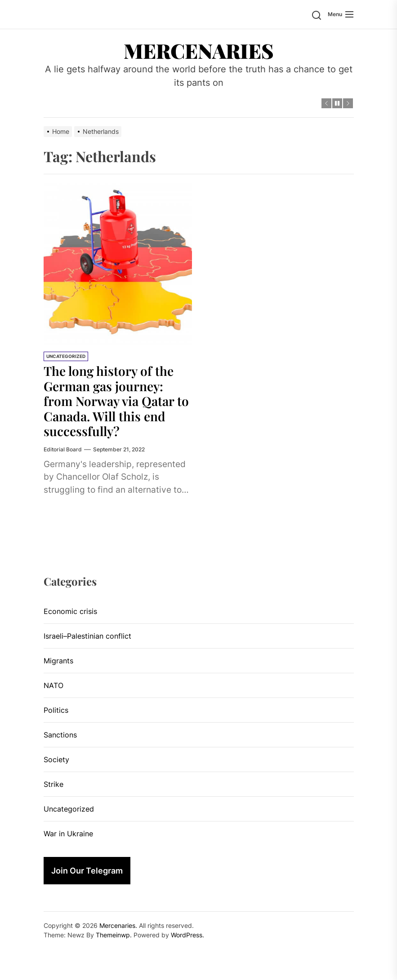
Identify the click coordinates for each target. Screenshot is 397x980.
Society (56, 759)
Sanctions (60, 735)
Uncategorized (66, 356)
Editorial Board (63, 449)
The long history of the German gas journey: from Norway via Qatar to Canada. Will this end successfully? (116, 401)
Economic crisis (70, 611)
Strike (54, 784)
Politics (56, 710)
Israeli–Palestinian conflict (87, 636)
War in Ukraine (68, 834)
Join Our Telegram (87, 871)
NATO (54, 685)
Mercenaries (199, 50)
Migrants (58, 661)
